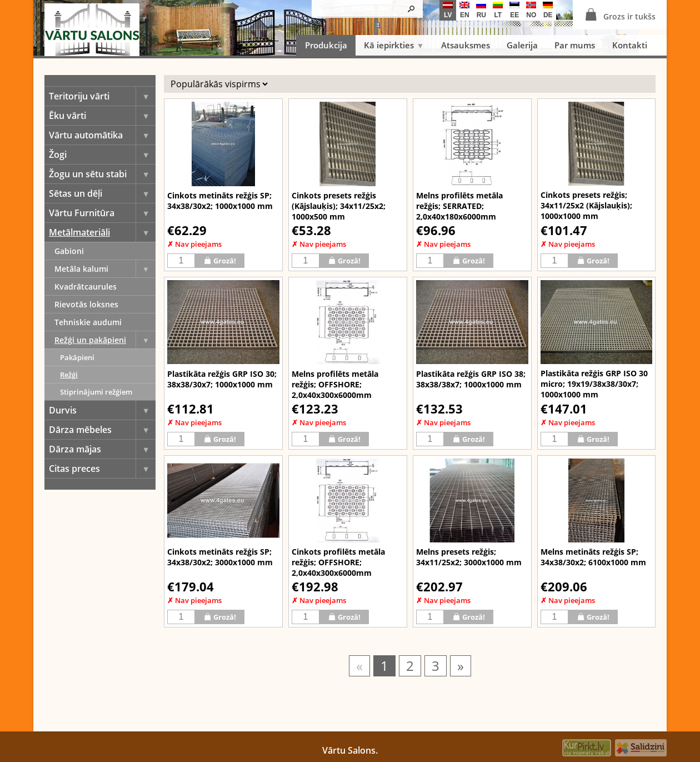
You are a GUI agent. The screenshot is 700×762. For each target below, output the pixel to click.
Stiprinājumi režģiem (96, 392)
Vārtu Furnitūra (102, 213)
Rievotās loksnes (86, 304)
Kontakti (630, 45)
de (548, 10)
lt (498, 10)
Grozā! (220, 260)
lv (448, 10)
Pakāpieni (77, 357)
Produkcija (326, 45)
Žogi (102, 155)
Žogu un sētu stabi (102, 174)
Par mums (575, 45)
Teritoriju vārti (102, 96)
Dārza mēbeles (102, 430)
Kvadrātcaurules (86, 287)
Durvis (102, 410)
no (531, 10)
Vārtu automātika (102, 135)
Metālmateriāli (102, 232)
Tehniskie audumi (88, 322)
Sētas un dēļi (102, 193)
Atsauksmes (466, 45)
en (464, 10)
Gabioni (69, 251)
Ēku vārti (102, 116)
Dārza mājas (102, 449)
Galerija (522, 45)
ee (514, 10)
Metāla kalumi (105, 269)
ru (481, 10)
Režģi (69, 375)
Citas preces (102, 469)
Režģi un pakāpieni (105, 340)
